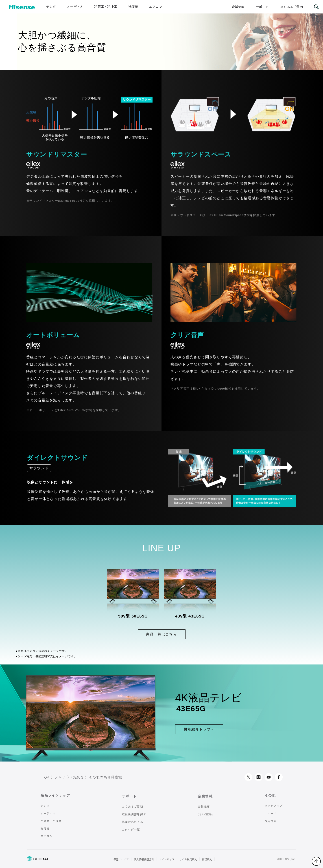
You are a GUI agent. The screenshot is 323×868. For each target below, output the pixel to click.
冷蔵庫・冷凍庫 (106, 7)
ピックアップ (274, 806)
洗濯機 (133, 7)
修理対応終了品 (132, 822)
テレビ (51, 7)
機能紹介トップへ (199, 729)
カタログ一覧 (131, 829)
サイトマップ (167, 859)
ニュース (271, 813)
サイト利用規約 (188, 859)
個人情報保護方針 (144, 859)
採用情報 (271, 821)
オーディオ (75, 7)
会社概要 (204, 807)
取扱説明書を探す (134, 814)
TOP (46, 777)
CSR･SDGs (205, 814)
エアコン (156, 7)
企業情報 (238, 7)
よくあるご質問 (292, 7)
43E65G (77, 777)
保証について (121, 859)
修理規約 (207, 859)
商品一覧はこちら (161, 634)
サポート (262, 7)
